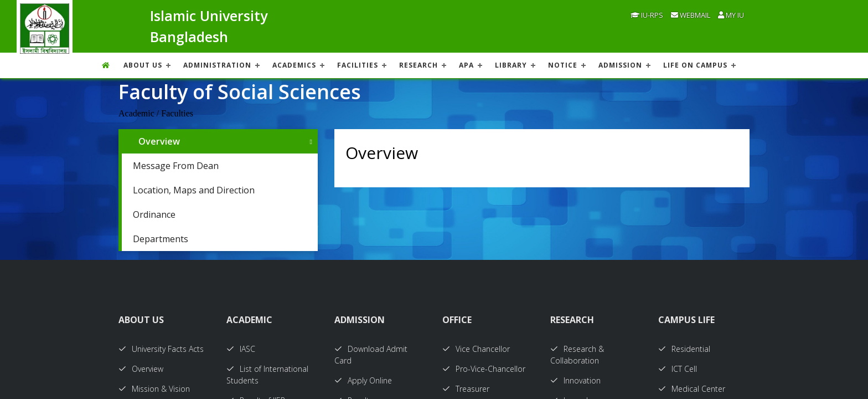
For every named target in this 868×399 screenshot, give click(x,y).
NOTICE (563, 65)
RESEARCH (418, 65)
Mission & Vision (154, 389)
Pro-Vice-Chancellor (484, 369)
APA (466, 65)
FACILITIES (358, 65)
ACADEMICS (294, 65)
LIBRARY (511, 65)
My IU (731, 15)
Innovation (575, 380)
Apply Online (363, 380)
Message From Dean (176, 166)
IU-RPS (647, 15)
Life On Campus (695, 65)
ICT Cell (678, 369)
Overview (159, 141)
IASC (241, 349)
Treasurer (466, 389)
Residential (684, 349)
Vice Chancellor (476, 349)
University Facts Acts (161, 349)
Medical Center (692, 389)
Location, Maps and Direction (194, 190)
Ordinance (154, 214)
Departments (161, 239)
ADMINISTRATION (217, 65)
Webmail (691, 15)
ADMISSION (620, 65)
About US (143, 65)
